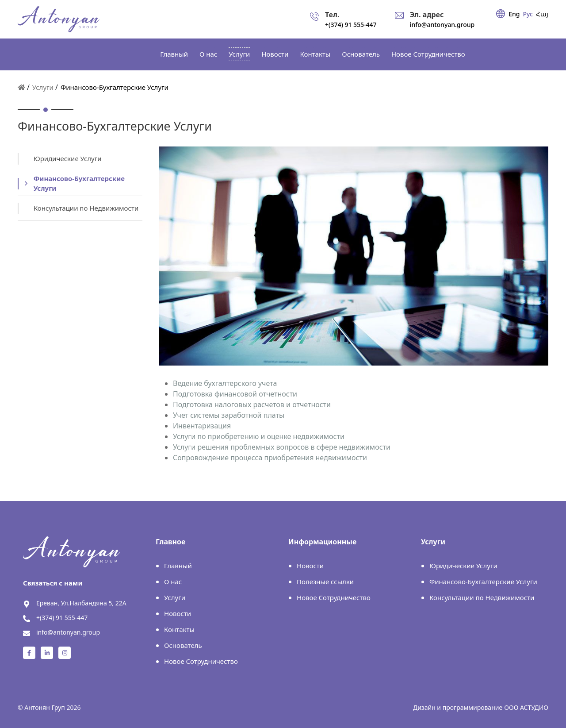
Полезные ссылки (325, 582)
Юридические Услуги (463, 566)
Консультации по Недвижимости (482, 597)
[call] (343, 19)
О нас (208, 54)
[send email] (435, 19)
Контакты (315, 54)
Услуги (43, 87)
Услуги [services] (239, 54)
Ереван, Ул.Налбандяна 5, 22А (81, 603)
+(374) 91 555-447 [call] (62, 618)
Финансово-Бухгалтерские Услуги (483, 582)
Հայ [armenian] (542, 14)
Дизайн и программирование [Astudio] (458, 707)
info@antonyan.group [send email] (68, 632)
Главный (174, 54)
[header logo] (59, 19)
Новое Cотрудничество (428, 54)
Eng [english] (514, 14)
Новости (275, 54)
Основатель (361, 54)
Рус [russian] (528, 14)
